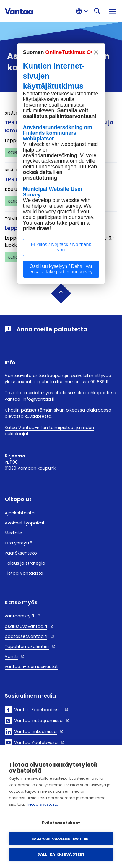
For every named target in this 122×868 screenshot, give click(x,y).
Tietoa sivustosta (42, 804)
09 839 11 (99, 382)
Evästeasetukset (61, 823)
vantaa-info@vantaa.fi (30, 399)
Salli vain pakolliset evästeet (61, 838)
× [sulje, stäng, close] (96, 52)
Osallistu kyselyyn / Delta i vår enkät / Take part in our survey (61, 269)
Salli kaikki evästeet (61, 854)
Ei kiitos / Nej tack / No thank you (61, 247)
